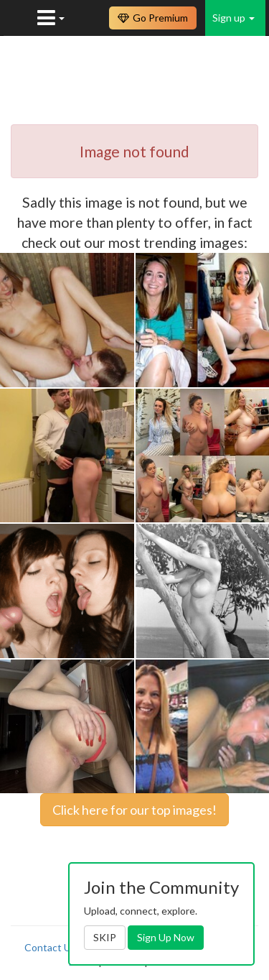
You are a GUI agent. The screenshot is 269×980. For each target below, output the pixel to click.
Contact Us (50, 947)
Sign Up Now (166, 937)
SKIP (105, 937)
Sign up (233, 18)
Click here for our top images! (134, 810)
